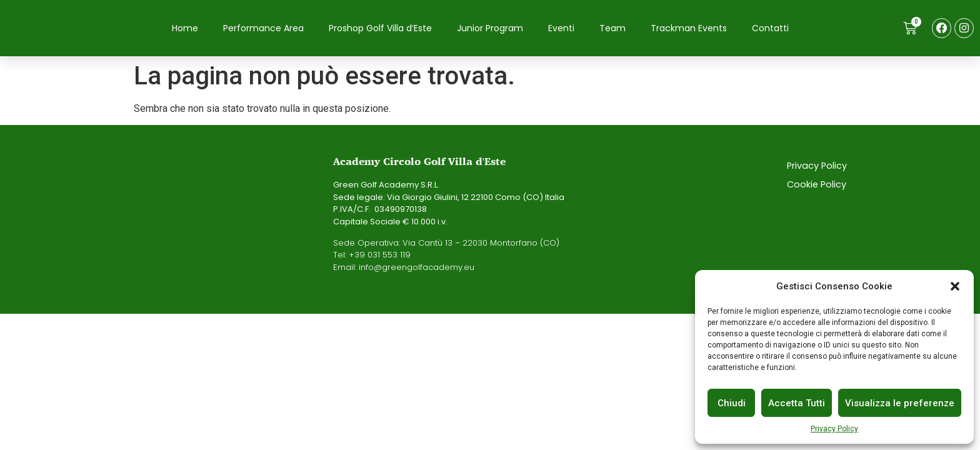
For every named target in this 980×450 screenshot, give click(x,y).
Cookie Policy (817, 186)
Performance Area (263, 29)
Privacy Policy (834, 429)
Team (612, 29)
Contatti (770, 29)
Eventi (561, 29)
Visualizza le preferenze (900, 403)
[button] (955, 286)
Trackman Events (689, 29)
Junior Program (490, 29)
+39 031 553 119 (380, 257)
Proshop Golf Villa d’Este (380, 29)
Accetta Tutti (797, 403)
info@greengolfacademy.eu (417, 268)
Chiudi (732, 403)
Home (185, 29)
